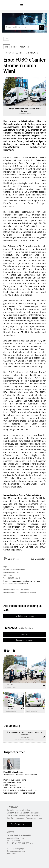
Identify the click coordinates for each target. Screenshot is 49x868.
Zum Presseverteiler (19, 824)
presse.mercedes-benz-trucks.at (21, 793)
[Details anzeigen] (43, 685)
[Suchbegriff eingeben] (24, 27)
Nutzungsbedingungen (16, 848)
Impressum (11, 854)
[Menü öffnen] (22, 5)
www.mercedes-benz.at (19, 584)
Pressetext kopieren (25, 640)
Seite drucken (14, 559)
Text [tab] (7, 47)
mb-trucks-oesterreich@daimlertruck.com (25, 581)
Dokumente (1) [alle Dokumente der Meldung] (13, 726)
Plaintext (24, 635)
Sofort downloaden (25, 616)
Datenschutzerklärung (16, 851)
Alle (6, 39)
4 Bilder (22, 53)
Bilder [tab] (14, 47)
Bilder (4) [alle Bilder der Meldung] (9, 651)
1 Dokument (33, 53)
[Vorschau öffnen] (24, 91)
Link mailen (40, 559)
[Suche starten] (42, 27)
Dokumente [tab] (24, 47)
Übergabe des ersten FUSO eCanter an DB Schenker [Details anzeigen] (24, 734)
